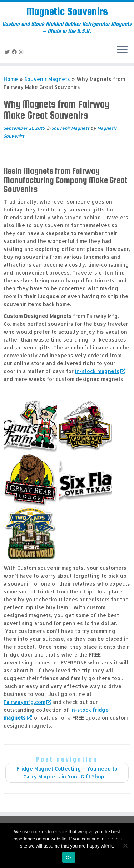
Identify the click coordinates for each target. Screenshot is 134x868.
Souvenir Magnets (47, 79)
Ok (69, 857)
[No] (125, 845)
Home (11, 79)
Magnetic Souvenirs (67, 11)
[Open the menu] (122, 50)
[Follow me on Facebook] (15, 52)
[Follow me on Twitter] (8, 52)
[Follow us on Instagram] (22, 52)
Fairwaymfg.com (27, 702)
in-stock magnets (100, 371)
